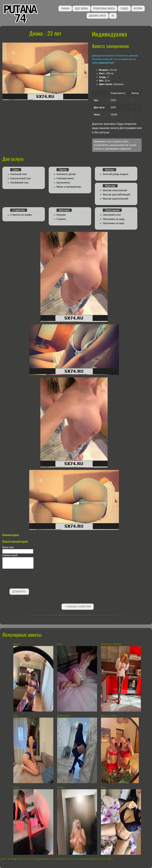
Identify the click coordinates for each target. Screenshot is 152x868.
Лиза (104, 787)
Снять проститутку (27, 859)
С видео (124, 8)
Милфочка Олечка (111, 644)
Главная (65, 8)
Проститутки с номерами (76, 859)
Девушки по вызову (49, 859)
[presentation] (25, 579)
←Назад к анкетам (77, 607)
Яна (16, 716)
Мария (61, 787)
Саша (16, 787)
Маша (17, 644)
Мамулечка (63, 716)
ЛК (113, 16)
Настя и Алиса (109, 716)
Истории (138, 8)
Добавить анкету (98, 16)
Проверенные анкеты (104, 8)
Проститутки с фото (102, 859)
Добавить (19, 592)
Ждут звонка (81, 8)
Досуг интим (8, 859)
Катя (60, 644)
